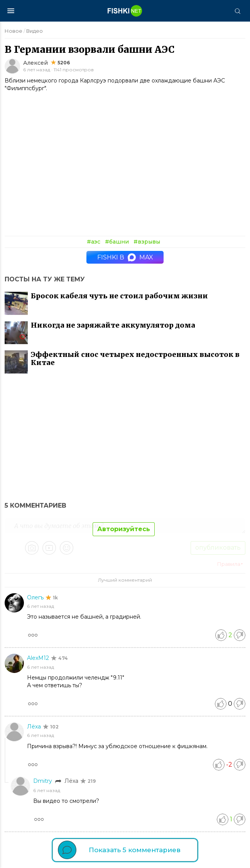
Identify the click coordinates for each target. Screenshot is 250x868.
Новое (14, 31)
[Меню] (11, 11)
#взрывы (147, 242)
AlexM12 (39, 658)
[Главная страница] (125, 11)
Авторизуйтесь (124, 529)
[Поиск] (237, 11)
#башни (117, 242)
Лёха (35, 727)
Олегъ (36, 597)
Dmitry (43, 781)
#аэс (94, 242)
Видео (35, 31)
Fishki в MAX (125, 257)
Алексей (35, 63)
